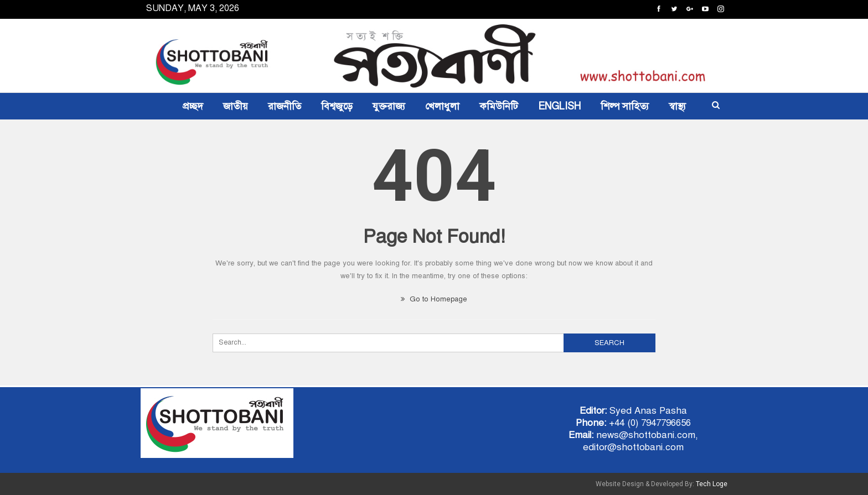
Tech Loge (712, 484)
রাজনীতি (285, 106)
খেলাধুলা (442, 106)
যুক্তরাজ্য (389, 106)
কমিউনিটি (499, 106)
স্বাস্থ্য (677, 106)
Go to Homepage (434, 299)
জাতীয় (236, 106)
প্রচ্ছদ (193, 106)
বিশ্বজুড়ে (337, 106)
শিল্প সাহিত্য (625, 106)
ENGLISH (559, 106)
